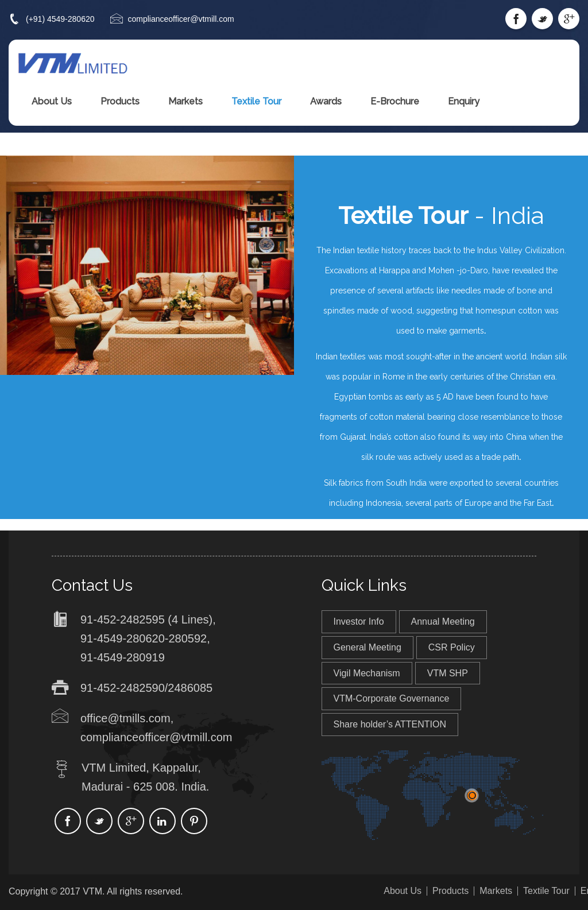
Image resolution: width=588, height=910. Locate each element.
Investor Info (359, 621)
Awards (326, 101)
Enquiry (464, 101)
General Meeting (367, 647)
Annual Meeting (443, 621)
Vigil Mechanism (367, 673)
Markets (185, 101)
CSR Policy (452, 647)
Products (120, 101)
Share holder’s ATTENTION (390, 724)
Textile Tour (256, 101)
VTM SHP (448, 673)
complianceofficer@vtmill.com (181, 19)
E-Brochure (395, 101)
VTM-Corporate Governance (392, 698)
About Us (52, 101)
